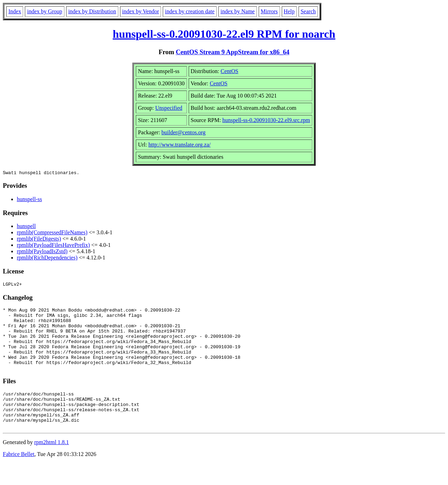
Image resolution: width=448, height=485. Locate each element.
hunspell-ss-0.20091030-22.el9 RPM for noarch (224, 34)
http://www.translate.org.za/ (180, 145)
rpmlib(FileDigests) (39, 240)
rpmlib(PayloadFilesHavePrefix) (53, 246)
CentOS (229, 71)
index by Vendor (141, 11)
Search (308, 11)
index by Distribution (92, 11)
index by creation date (190, 11)
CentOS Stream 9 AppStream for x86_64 (233, 52)
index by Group (44, 11)
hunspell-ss (29, 200)
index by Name (238, 11)
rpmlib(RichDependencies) (47, 259)
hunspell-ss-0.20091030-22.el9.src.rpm (266, 120)
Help (289, 11)
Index (15, 11)
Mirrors (269, 11)
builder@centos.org (183, 132)
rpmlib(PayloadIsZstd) (42, 252)
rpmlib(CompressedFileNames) (52, 233)
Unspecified (169, 108)
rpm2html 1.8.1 (52, 464)
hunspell (26, 227)
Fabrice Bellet (19, 476)
